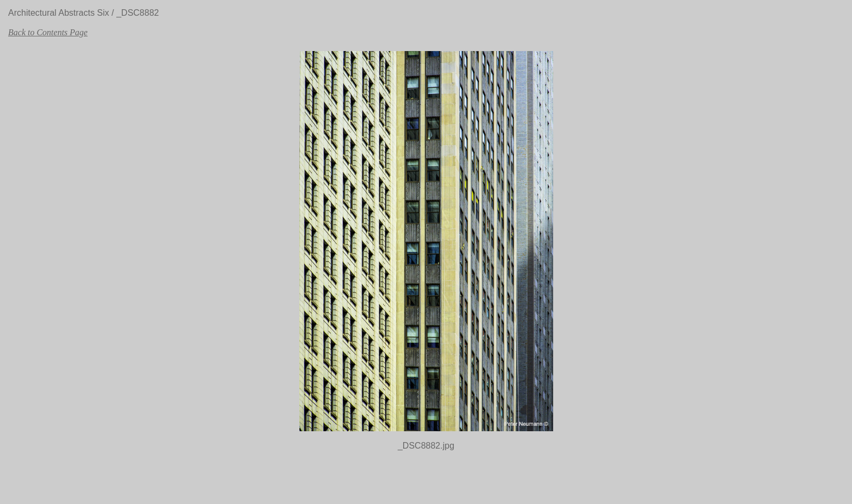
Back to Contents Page (48, 32)
